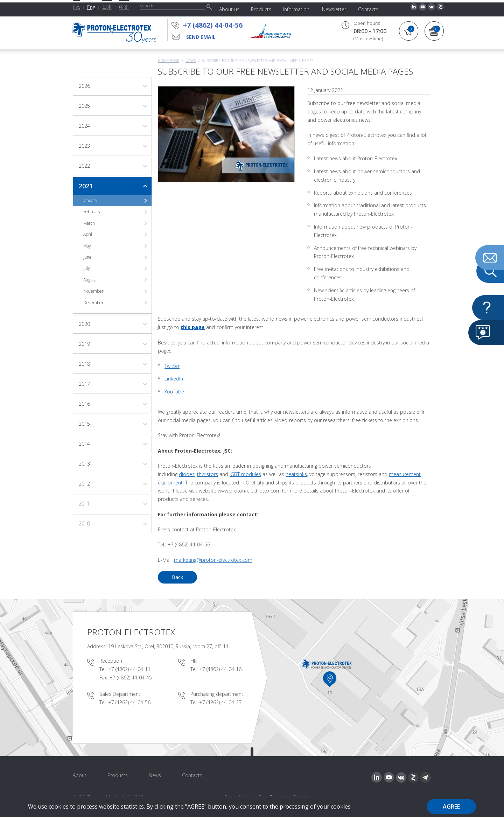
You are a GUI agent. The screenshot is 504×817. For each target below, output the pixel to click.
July (87, 268)
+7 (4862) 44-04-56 (213, 25)
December (93, 303)
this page (193, 327)
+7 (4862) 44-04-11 (129, 669)
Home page (169, 60)
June (87, 257)
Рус (76, 7)
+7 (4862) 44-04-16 (220, 669)
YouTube (174, 392)
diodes (187, 474)
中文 (124, 7)
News (191, 60)
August (90, 280)
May (87, 246)
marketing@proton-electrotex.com (213, 560)
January (90, 200)
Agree (451, 806)
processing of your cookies (315, 806)
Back (177, 577)
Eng (91, 7)
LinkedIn (174, 379)
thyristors (208, 474)
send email (201, 37)
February (92, 212)
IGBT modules (245, 474)
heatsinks (296, 474)
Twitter (172, 366)
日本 (107, 7)
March (89, 223)
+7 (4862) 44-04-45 (131, 678)
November (93, 291)
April (88, 234)
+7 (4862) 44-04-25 (220, 702)
